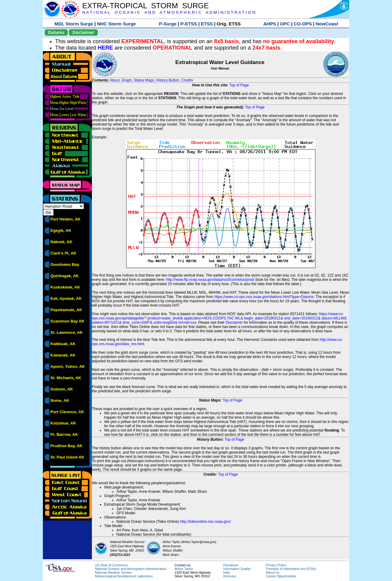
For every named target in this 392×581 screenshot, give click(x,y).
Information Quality (237, 569)
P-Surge (168, 24)
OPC (285, 24)
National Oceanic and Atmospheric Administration (131, 569)
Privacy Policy (276, 565)
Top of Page (239, 85)
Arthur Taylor (184, 569)
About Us (273, 572)
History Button (168, 80)
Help (227, 572)
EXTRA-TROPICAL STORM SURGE (145, 6)
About (115, 80)
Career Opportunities (281, 576)
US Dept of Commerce (111, 565)
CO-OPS (303, 24)
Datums (56, 32)
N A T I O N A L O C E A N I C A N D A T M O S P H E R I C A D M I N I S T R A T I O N (169, 12)
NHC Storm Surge (117, 24)
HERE (105, 48)
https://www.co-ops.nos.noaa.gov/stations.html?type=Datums (264, 297)
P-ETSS (189, 24)
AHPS (270, 24)
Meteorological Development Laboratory (124, 576)
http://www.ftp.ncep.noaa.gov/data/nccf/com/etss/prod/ (210, 280)
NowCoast (327, 24)
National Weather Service (113, 572)
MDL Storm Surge (74, 24)
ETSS (207, 24)
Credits (187, 80)
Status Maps (144, 80)
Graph (127, 80)
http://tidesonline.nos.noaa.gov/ (205, 522)
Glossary (230, 576)
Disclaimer (83, 32)
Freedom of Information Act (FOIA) (291, 569)
